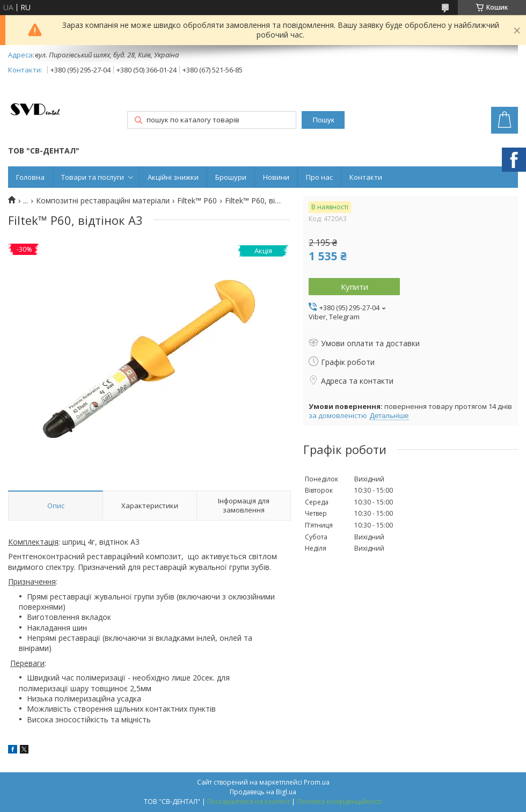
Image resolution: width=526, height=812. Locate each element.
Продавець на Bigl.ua (263, 792)
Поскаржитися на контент (249, 802)
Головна (30, 177)
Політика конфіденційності (339, 802)
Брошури (231, 177)
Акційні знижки (173, 177)
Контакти (366, 177)
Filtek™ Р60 (197, 201)
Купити (355, 287)
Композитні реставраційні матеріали (103, 201)
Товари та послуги (93, 177)
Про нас (319, 177)
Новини (276, 177)
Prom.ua (317, 782)
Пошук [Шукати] (323, 120)
